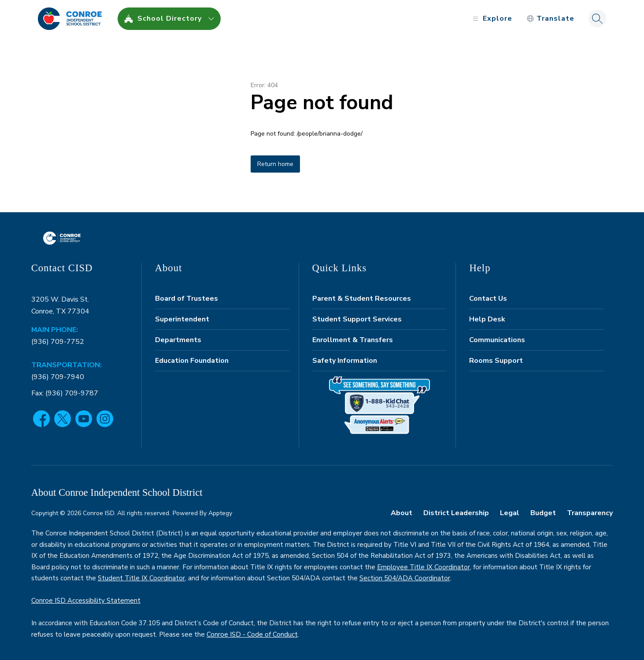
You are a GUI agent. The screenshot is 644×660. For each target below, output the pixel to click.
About (402, 513)
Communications (497, 340)
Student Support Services (357, 319)
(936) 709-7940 (58, 377)
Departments (178, 340)
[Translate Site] (550, 19)
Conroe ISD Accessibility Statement (86, 601)
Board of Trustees (187, 299)
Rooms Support (496, 361)
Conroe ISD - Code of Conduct (252, 634)
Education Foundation (192, 361)
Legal (510, 513)
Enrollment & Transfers (353, 340)
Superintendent (182, 319)
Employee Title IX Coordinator (424, 567)
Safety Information (345, 361)
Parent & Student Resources (362, 299)
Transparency (590, 513)
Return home (275, 164)
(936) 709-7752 (58, 342)
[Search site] (597, 18)
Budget (543, 513)
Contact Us (488, 299)
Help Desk (487, 319)
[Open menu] (491, 19)
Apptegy (220, 513)
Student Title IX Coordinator (141, 578)
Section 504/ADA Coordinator (405, 578)
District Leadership (456, 513)
